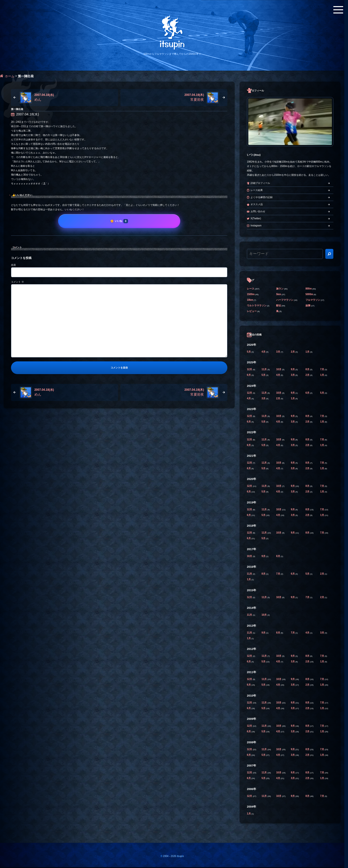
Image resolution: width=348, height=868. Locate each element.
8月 (308, 369)
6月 (249, 375)
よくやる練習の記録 (262, 197)
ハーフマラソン (285, 300)
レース (251, 289)
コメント (17, 282)
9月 (293, 369)
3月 (278, 352)
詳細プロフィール (260, 183)
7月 (322, 369)
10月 (279, 369)
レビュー (252, 311)
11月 (264, 369)
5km (279, 294)
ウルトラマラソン (257, 306)
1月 (308, 352)
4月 (264, 352)
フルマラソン (313, 300)
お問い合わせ (258, 211)
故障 (308, 306)
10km (250, 300)
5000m (309, 294)
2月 (293, 352)
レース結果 (257, 190)
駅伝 (279, 306)
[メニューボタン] (338, 10)
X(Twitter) (256, 218)
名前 (13, 265)
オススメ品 (257, 204)
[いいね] (119, 221)
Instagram (256, 226)
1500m (251, 294)
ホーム (10, 76)
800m (309, 289)
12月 (250, 369)
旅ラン (280, 289)
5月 (249, 352)
